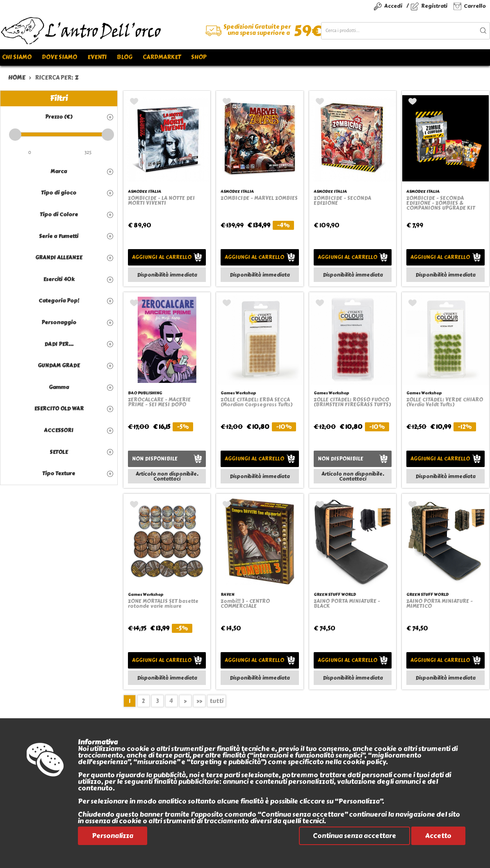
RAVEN (227, 594)
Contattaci (167, 479)
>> (199, 701)
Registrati (434, 6)
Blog (125, 57)
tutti (217, 701)
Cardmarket (162, 57)
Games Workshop (238, 393)
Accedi (393, 6)
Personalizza (113, 836)
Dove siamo (59, 57)
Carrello (475, 6)
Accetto (438, 836)
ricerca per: (57, 78)
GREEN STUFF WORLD (335, 594)
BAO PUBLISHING (145, 393)
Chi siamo (17, 57)
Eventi (97, 57)
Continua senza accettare (354, 836)
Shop (199, 57)
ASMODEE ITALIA (145, 191)
